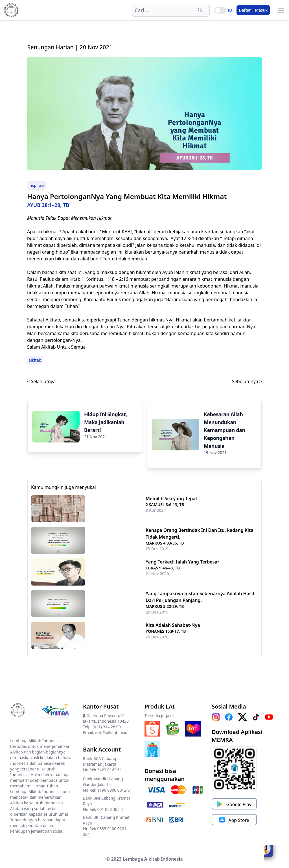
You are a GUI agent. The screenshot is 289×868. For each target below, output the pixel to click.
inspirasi (36, 185)
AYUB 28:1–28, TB (48, 205)
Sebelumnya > (247, 381)
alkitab (35, 360)
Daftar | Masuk (253, 10)
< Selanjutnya (41, 381)
